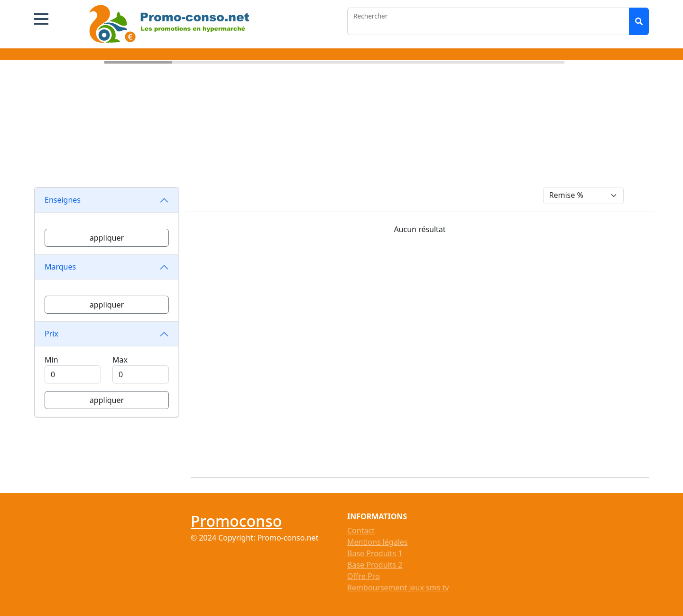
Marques (60, 267)
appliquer (107, 238)
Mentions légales (378, 542)
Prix (51, 334)
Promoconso (236, 521)
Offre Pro (364, 576)
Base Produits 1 (375, 553)
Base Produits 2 (375, 565)
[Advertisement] (425, 352)
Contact (361, 531)
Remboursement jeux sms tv (398, 588)
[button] (41, 19)
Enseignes (63, 200)
